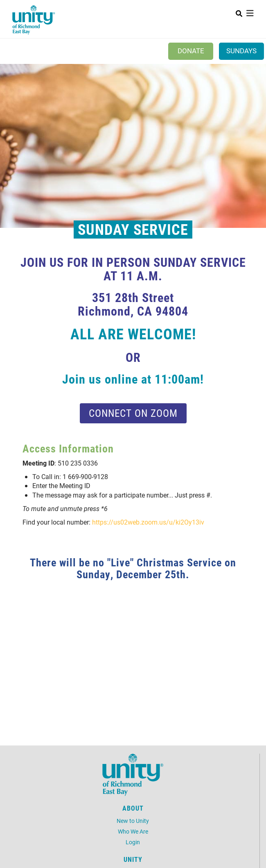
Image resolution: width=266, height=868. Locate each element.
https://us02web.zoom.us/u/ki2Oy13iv (148, 522)
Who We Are (133, 831)
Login (133, 842)
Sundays (241, 51)
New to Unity (133, 821)
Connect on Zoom (133, 413)
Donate (191, 51)
